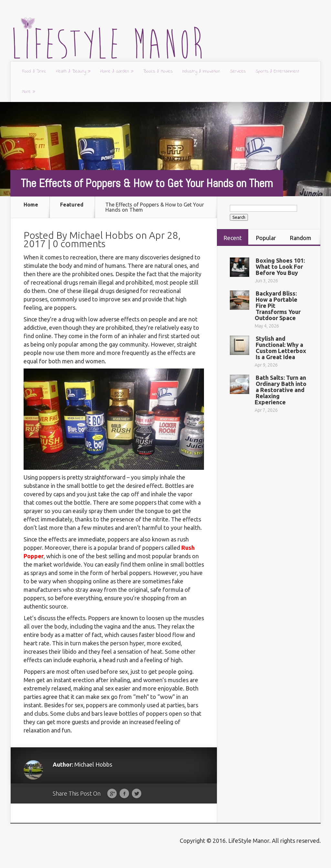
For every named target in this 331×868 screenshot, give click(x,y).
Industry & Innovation (201, 71)
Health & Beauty (73, 71)
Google (112, 804)
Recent (233, 238)
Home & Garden (117, 71)
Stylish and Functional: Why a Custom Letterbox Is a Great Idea (281, 348)
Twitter (137, 804)
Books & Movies (158, 71)
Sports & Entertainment (277, 71)
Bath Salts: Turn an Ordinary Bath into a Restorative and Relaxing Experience (281, 390)
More (29, 92)
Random (300, 238)
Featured (72, 205)
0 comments (79, 254)
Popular (266, 238)
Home (31, 205)
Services (238, 71)
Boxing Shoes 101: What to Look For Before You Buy (280, 267)
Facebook (124, 804)
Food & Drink (34, 71)
